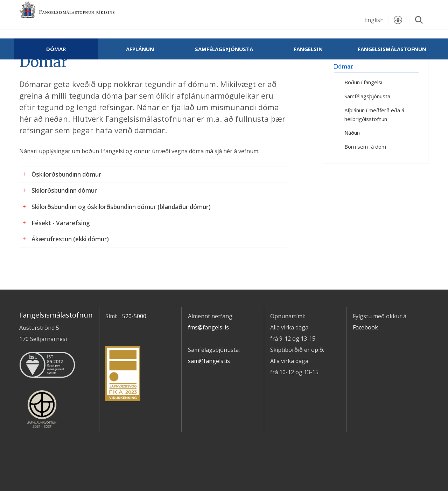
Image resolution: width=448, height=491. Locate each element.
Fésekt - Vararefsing (61, 247)
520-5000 (134, 340)
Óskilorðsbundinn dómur (66, 198)
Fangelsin (308, 49)
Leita (419, 20)
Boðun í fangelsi (363, 107)
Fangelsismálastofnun (89, 18)
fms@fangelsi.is (208, 351)
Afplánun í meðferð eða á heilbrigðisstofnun (374, 139)
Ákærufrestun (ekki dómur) (70, 264)
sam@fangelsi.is (209, 385)
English (374, 20)
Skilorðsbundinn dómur (64, 215)
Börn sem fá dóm (365, 171)
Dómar (56, 49)
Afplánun (140, 49)
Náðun (352, 157)
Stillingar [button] (398, 20)
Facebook (365, 351)
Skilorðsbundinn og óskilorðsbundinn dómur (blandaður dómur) (121, 231)
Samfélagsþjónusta (224, 49)
